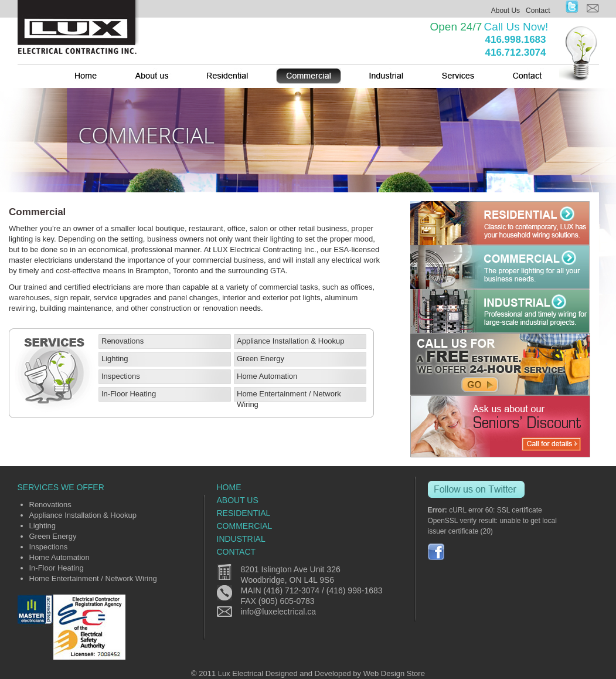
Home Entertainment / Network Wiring (93, 578)
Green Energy (261, 359)
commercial (245, 526)
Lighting (115, 359)
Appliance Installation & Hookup (291, 341)
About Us (506, 11)
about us (238, 500)
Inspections (121, 376)
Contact (538, 11)
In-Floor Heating (129, 394)
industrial (241, 539)
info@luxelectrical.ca (279, 612)
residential (244, 513)
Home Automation (267, 376)
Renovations (122, 341)
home (229, 487)
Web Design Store (394, 673)
